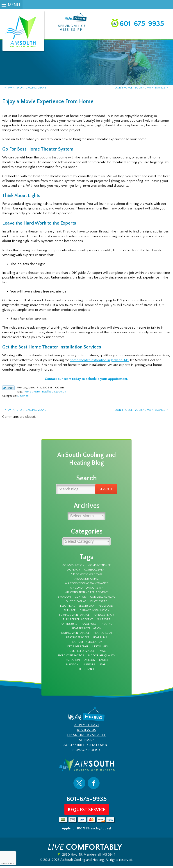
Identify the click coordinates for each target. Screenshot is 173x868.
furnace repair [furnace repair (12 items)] (104, 617)
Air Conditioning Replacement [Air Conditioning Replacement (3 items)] (86, 594)
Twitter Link (8, 389)
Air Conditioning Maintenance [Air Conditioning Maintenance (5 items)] (86, 585)
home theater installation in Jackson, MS (99, 361)
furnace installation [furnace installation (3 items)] (94, 613)
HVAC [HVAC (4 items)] (102, 653)
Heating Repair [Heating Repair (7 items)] (103, 635)
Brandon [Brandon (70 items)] (64, 599)
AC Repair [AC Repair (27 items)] (74, 572)
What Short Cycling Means (27, 88)
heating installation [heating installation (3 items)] (87, 631)
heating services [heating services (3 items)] (78, 640)
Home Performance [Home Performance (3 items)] (81, 653)
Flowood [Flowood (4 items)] (106, 608)
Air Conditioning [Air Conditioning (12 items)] (87, 581)
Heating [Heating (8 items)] (107, 626)
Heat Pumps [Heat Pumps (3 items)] (100, 649)
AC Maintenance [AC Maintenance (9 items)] (99, 567)
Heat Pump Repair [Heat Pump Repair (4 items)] (77, 649)
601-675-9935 (142, 24)
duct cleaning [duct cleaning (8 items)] (76, 603)
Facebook (94, 785)
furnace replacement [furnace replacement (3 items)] (78, 622)
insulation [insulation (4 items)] (72, 662)
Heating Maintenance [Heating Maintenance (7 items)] (75, 635)
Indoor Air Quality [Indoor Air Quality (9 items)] (102, 658)
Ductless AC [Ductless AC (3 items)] (99, 603)
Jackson (61, 393)
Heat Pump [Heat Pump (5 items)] (100, 640)
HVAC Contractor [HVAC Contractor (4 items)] (71, 658)
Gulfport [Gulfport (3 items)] (104, 622)
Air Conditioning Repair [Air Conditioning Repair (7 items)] (87, 590)
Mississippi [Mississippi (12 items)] (89, 667)
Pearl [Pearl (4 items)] (103, 667)
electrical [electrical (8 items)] (67, 608)
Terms (12, 863)
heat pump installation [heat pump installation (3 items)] (86, 644)
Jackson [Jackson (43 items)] (89, 662)
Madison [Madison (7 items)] (72, 667)
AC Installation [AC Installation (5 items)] (73, 567)
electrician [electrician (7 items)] (87, 608)
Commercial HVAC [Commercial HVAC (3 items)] (103, 599)
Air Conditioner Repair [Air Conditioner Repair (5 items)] (86, 576)
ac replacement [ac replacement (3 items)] (95, 572)
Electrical (23, 397)
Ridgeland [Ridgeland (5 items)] (87, 671)
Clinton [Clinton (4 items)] (80, 599)
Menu (14, 5)
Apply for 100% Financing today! (86, 830)
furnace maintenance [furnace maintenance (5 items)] (74, 617)
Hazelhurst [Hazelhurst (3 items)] (90, 626)
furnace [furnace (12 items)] (70, 613)
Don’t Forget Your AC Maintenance (140, 88)
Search (106, 491)
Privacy (4, 863)
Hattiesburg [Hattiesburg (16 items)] (69, 626)
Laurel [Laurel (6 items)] (104, 662)
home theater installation (39, 393)
